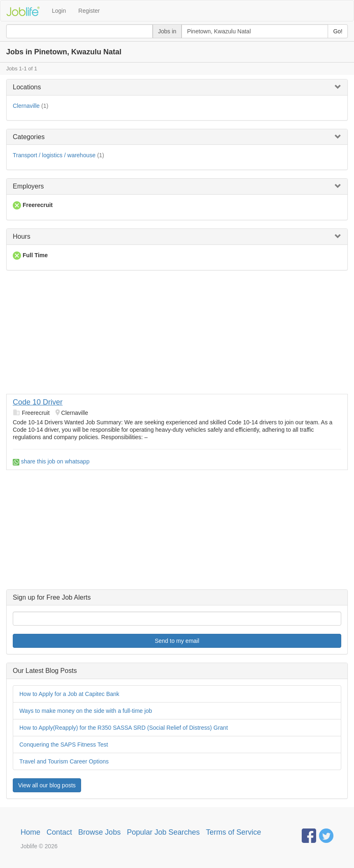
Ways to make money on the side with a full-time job (86, 711)
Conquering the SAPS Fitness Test (64, 745)
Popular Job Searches (163, 832)
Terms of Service (233, 832)
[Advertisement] (177, 336)
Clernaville (26, 106)
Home (30, 832)
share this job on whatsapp (51, 461)
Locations (27, 87)
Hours (22, 236)
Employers (28, 186)
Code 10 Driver (38, 402)
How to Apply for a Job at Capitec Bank (69, 694)
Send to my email (177, 641)
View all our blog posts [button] (47, 785)
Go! (338, 31)
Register (89, 11)
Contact (59, 832)
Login (59, 11)
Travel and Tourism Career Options (64, 761)
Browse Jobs (99, 832)
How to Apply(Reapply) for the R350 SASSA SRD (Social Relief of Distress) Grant (124, 728)
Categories (29, 137)
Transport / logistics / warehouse (54, 155)
